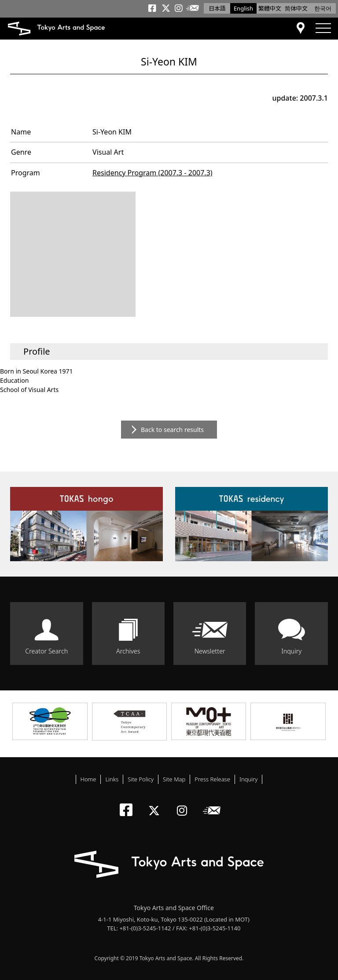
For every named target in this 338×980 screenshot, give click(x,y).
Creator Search (46, 651)
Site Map (174, 779)
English (243, 8)
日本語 (217, 8)
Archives (128, 651)
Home (88, 779)
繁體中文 (270, 8)
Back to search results (172, 430)
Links (112, 779)
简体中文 (296, 8)
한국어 (323, 8)
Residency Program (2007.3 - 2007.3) (152, 173)
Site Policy (141, 779)
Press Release (212, 779)
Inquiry (291, 651)
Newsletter (210, 651)
